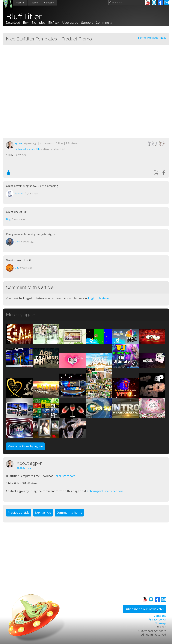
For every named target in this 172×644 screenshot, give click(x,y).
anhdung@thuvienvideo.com (105, 491)
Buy (26, 23)
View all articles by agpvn (25, 446)
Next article (43, 513)
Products (20, 3)
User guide (70, 23)
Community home (69, 513)
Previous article (19, 513)
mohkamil (20, 149)
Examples (38, 23)
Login (92, 298)
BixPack (54, 23)
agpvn (18, 143)
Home (142, 38)
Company (49, 3)
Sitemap (161, 623)
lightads (19, 193)
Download (13, 23)
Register (104, 298)
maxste (31, 149)
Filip (8, 219)
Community (104, 23)
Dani (17, 242)
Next (163, 38)
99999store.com (27, 468)
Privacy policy (157, 619)
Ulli (38, 149)
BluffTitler (24, 17)
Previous (153, 38)
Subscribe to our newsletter (144, 609)
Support (34, 3)
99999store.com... (66, 476)
